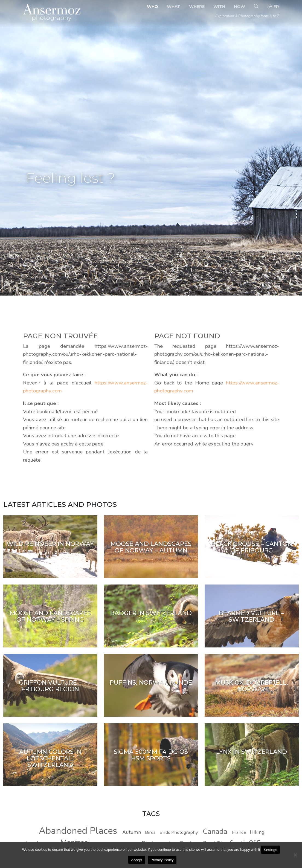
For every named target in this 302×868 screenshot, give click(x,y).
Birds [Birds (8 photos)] (150, 832)
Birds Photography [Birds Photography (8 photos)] (179, 832)
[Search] (256, 7)
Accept (137, 860)
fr (273, 6)
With (219, 6)
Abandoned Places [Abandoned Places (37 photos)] (78, 831)
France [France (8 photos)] (239, 832)
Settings (270, 850)
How (239, 6)
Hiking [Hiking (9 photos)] (257, 832)
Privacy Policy (162, 860)
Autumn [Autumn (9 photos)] (132, 832)
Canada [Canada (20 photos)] (215, 831)
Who (153, 6)
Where (197, 6)
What (174, 6)
